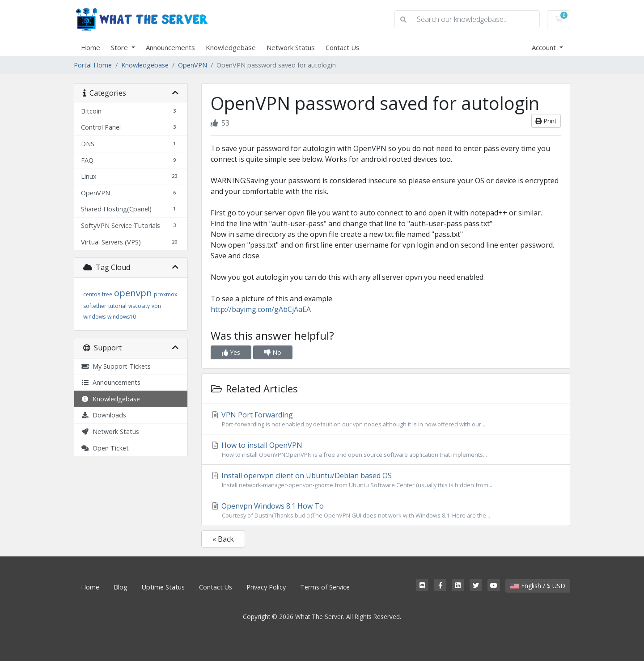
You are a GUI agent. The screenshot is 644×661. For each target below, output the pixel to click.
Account (545, 47)
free (107, 294)
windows (94, 317)
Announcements (170, 47)
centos (92, 294)
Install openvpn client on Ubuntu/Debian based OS (386, 480)
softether (95, 306)
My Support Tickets (116, 366)
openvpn (133, 293)
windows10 (122, 317)
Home (91, 47)
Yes (231, 352)
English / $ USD (538, 586)
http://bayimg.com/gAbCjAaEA (261, 309)
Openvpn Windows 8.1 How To (386, 510)
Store (120, 47)
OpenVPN (193, 65)
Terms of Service (325, 587)
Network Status (291, 47)
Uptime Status (163, 587)
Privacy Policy (266, 587)
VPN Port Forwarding (386, 419)
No (273, 352)
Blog (121, 587)
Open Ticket (105, 448)
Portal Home (93, 65)
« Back (223, 539)
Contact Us (343, 47)
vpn (156, 306)
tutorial (117, 306)
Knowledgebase (231, 47)
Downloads (104, 415)
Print (546, 121)
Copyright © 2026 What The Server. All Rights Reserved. (322, 617)
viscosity (139, 306)
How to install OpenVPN (386, 450)
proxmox (165, 294)
